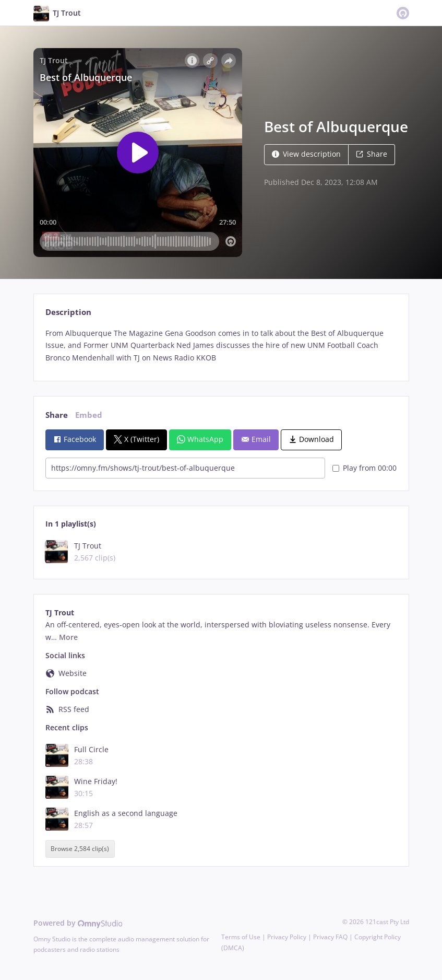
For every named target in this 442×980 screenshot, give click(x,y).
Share (372, 154)
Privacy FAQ (330, 937)
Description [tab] (68, 312)
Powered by (78, 923)
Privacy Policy (287, 937)
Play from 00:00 (365, 468)
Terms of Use (241, 937)
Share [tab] (57, 415)
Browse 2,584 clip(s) (80, 849)
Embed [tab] (89, 415)
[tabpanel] (221, 346)
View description (306, 154)
